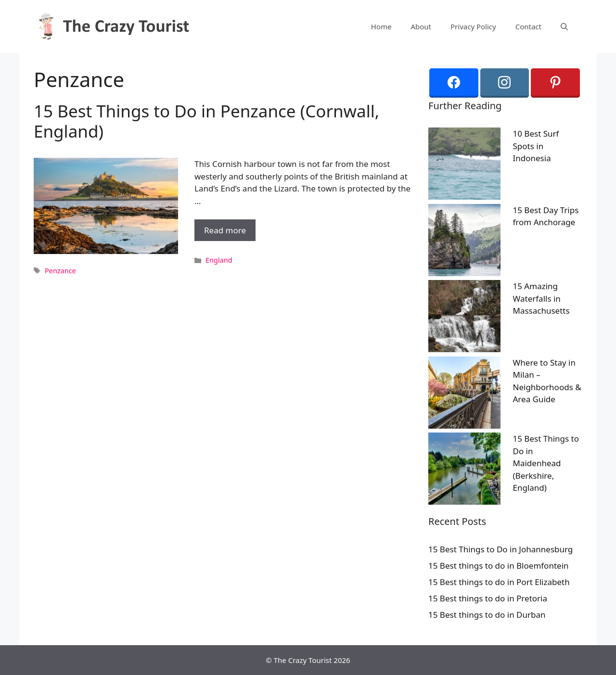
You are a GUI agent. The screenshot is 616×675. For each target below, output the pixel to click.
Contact (528, 26)
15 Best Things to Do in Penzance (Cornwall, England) (206, 121)
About (421, 26)
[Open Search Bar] (564, 26)
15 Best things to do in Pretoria (488, 598)
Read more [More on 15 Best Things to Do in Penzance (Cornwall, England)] (225, 230)
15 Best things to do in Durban (487, 615)
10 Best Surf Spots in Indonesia (536, 146)
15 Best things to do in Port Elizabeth (499, 582)
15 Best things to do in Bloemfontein (499, 566)
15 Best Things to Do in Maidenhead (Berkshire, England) (546, 463)
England (219, 260)
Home (381, 26)
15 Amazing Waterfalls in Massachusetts (541, 298)
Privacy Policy (473, 26)
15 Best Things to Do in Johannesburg (500, 549)
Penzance (60, 271)
